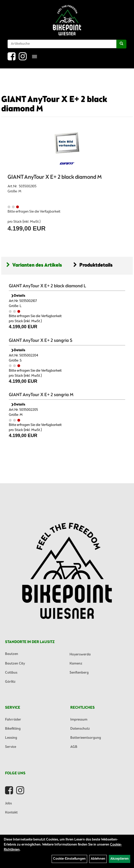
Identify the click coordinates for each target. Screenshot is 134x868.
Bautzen (12, 654)
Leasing (11, 738)
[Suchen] (121, 44)
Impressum (79, 720)
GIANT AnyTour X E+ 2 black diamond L (47, 286)
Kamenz (76, 664)
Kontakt (11, 813)
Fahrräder (13, 720)
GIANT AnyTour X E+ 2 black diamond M (54, 104)
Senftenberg (79, 673)
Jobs (8, 803)
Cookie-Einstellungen (69, 859)
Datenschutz (80, 729)
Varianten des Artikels (34, 265)
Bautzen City (15, 664)
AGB (74, 747)
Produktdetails (93, 265)
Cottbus (11, 673)
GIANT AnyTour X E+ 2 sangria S (41, 341)
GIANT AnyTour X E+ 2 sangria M (41, 395)
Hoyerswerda (80, 655)
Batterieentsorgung (86, 738)
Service (11, 747)
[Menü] (35, 57)
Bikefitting (13, 729)
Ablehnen (98, 859)
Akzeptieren (120, 859)
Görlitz (10, 682)
